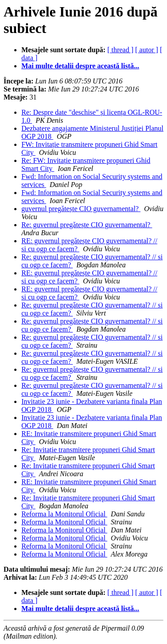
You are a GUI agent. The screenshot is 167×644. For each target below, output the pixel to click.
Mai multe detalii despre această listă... (80, 66)
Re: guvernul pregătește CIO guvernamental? (87, 225)
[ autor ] (147, 50)
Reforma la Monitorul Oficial (64, 514)
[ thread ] (120, 50)
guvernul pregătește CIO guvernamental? (81, 209)
